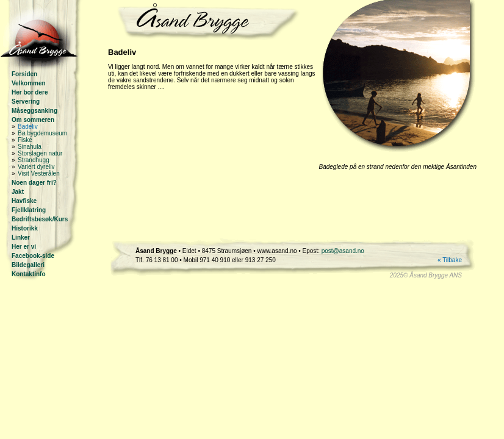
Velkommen (29, 83)
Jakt (18, 192)
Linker (21, 237)
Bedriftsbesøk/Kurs (40, 219)
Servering (26, 102)
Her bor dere (30, 92)
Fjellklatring (29, 210)
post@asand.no (343, 251)
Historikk (25, 228)
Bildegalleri (28, 265)
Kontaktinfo (29, 274)
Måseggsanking (34, 111)
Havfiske (24, 201)
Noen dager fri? (34, 183)
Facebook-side (33, 256)
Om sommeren (33, 120)
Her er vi (24, 247)
